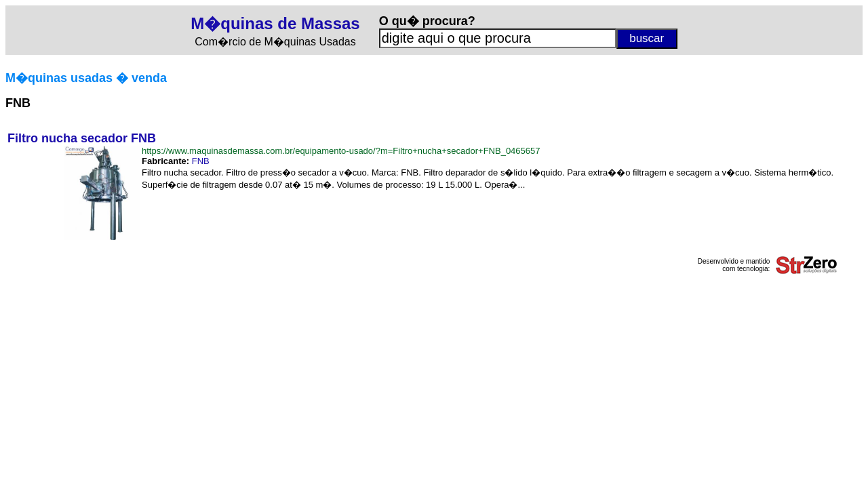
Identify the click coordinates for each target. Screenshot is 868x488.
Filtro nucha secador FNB (82, 138)
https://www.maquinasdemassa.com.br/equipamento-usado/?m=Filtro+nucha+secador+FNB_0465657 (341, 151)
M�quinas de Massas (275, 23)
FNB (201, 161)
